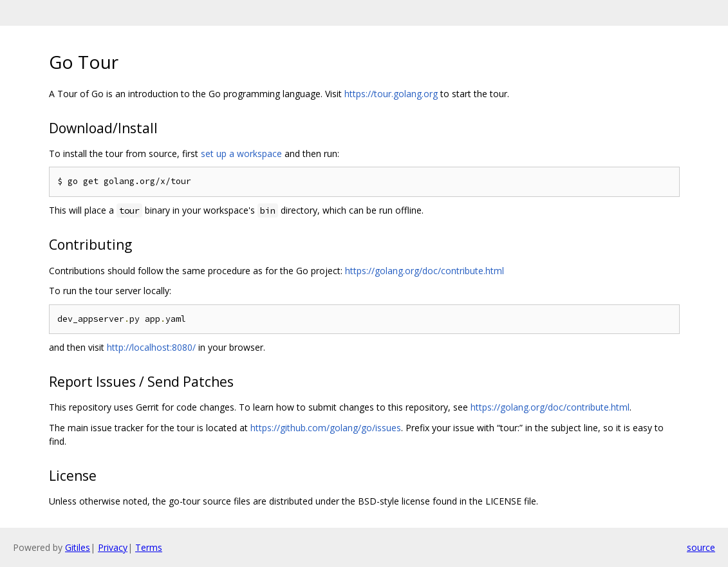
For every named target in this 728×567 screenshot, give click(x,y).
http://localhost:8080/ (151, 347)
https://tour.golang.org (391, 94)
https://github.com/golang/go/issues (326, 428)
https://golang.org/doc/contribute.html (425, 271)
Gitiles (78, 547)
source (701, 547)
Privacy (113, 547)
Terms (149, 547)
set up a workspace (241, 153)
